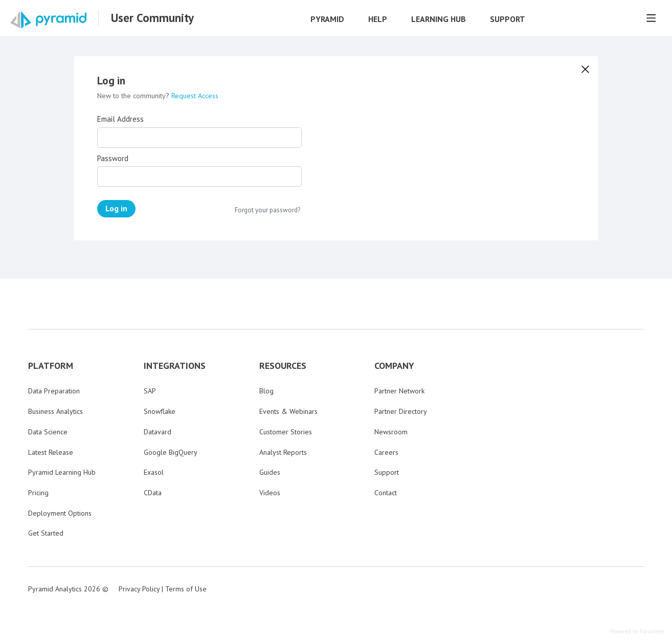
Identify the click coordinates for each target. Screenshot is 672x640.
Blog (266, 391)
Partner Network (399, 391)
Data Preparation (54, 391)
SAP (150, 391)
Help (378, 19)
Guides (270, 472)
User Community (152, 18)
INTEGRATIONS (175, 366)
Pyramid (327, 19)
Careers (386, 452)
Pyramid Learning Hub (62, 472)
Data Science (48, 432)
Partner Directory (401, 411)
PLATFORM (51, 366)
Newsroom (391, 432)
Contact (386, 493)
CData (153, 493)
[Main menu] (651, 18)
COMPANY (394, 366)
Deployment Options (60, 513)
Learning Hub (439, 19)
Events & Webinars (288, 411)
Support (508, 19)
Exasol (154, 472)
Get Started (46, 533)
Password (113, 159)
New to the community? (134, 96)
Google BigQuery (171, 452)
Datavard (158, 432)
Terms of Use (186, 589)
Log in (116, 208)
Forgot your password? (267, 210)
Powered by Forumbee (637, 632)
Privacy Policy (139, 589)
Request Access (195, 96)
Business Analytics (55, 411)
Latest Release (51, 452)
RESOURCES (283, 366)
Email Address (120, 119)
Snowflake (160, 411)
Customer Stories (286, 432)
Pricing (38, 493)
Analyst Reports (283, 452)
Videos (270, 493)
